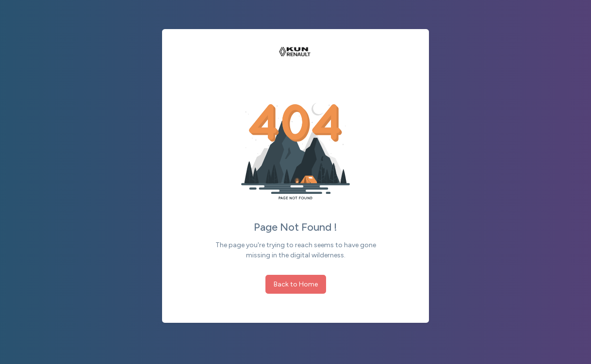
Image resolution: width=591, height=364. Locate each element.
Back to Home (296, 284)
